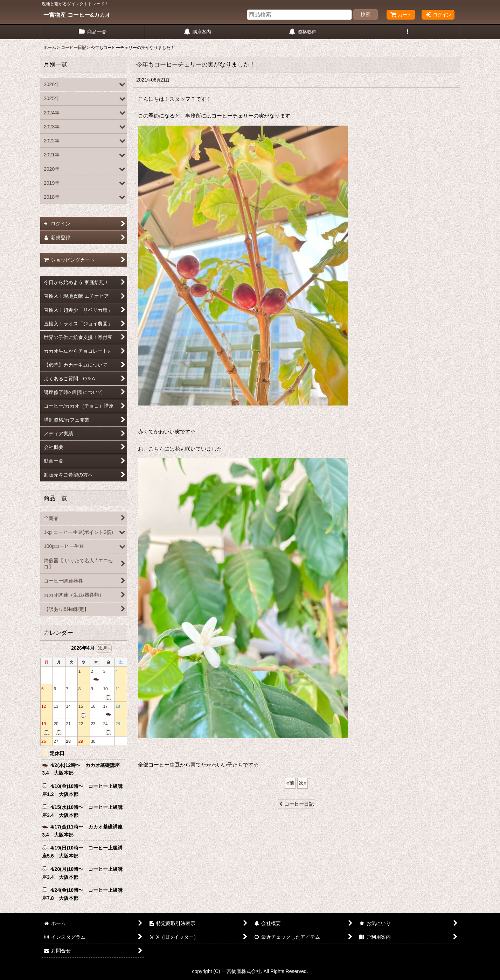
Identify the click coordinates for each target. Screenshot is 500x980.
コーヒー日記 (296, 804)
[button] (408, 32)
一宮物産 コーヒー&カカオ (77, 15)
